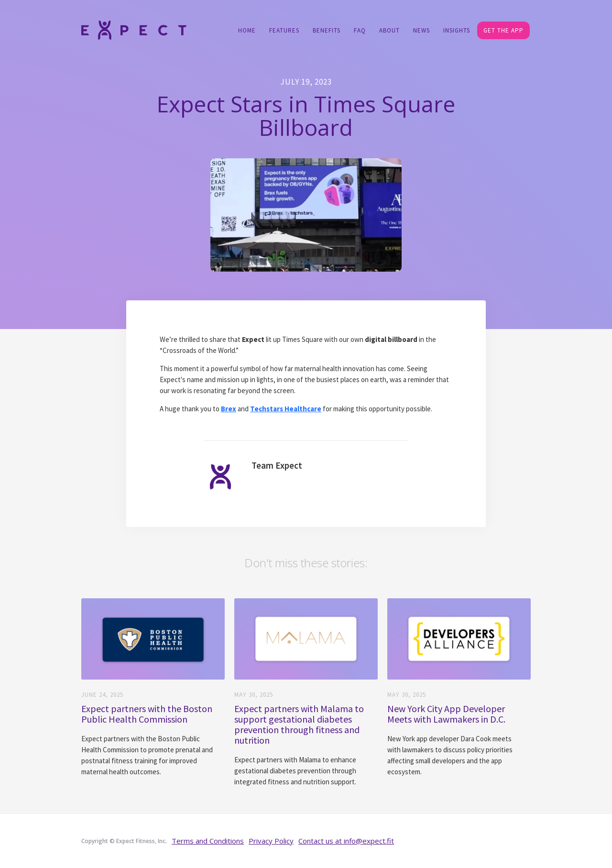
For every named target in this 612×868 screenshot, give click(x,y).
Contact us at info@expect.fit (346, 841)
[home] (134, 29)
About (389, 30)
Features (284, 30)
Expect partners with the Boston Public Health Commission (147, 714)
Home (247, 30)
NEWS (421, 30)
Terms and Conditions (208, 841)
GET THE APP (503, 30)
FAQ (360, 30)
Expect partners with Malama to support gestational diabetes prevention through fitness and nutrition (299, 725)
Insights (457, 30)
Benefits (327, 30)
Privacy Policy (271, 841)
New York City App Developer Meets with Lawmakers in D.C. (446, 714)
